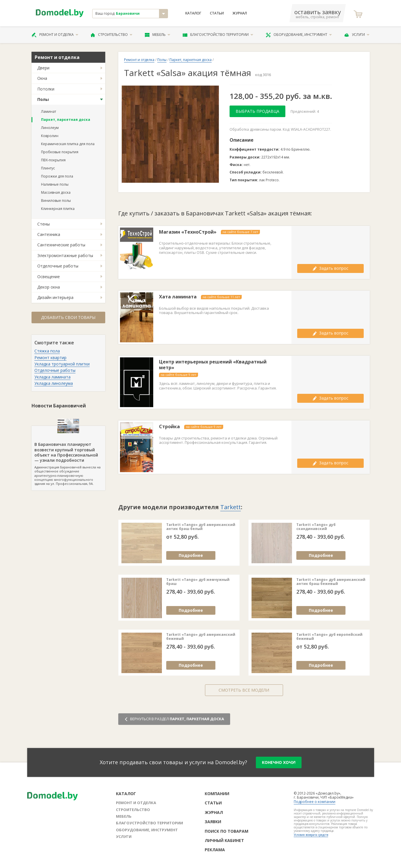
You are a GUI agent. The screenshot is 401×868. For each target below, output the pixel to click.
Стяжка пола (47, 351)
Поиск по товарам (227, 831)
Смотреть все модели (244, 690)
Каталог (193, 13)
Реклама (215, 850)
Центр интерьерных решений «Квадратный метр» (213, 365)
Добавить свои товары (68, 317)
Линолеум (50, 128)
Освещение (49, 277)
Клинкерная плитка (58, 209)
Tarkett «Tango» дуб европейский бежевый (329, 637)
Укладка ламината (52, 377)
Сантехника (49, 234)
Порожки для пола (57, 176)
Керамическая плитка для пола (68, 144)
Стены (44, 224)
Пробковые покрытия (60, 152)
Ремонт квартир (50, 358)
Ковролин (50, 136)
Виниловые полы (56, 201)
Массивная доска (56, 192)
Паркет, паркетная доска (66, 120)
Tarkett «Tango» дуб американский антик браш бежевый (331, 582)
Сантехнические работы (61, 245)
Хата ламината (178, 297)
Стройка (169, 427)
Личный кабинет (224, 840)
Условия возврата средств (311, 835)
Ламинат (49, 111)
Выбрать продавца (257, 111)
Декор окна (49, 287)
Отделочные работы (58, 266)
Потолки (46, 89)
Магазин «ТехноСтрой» (188, 232)
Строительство (111, 35)
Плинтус (48, 168)
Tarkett (231, 507)
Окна (42, 78)
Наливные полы (55, 184)
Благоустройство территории (218, 35)
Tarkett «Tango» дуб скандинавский (316, 527)
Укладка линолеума (54, 383)
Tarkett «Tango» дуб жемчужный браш (198, 582)
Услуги (357, 35)
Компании (217, 794)
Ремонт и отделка (55, 35)
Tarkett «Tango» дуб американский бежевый (201, 637)
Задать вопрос (330, 268)
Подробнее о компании (315, 802)
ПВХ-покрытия (53, 160)
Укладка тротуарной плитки (62, 364)
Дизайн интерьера (55, 297)
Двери (43, 68)
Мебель (158, 35)
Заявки (213, 822)
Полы (43, 99)
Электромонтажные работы (65, 255)
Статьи (217, 13)
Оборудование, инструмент (299, 35)
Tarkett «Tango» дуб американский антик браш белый (201, 527)
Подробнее (191, 555)
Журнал (240, 13)
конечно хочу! (279, 762)
